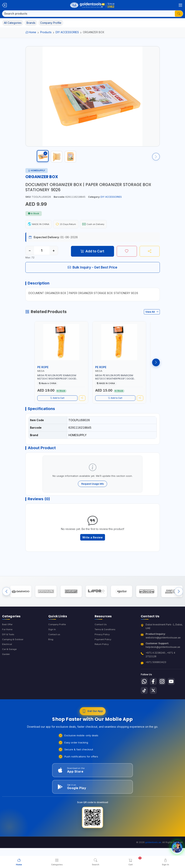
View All (152, 318)
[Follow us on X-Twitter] (154, 705)
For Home (8, 643)
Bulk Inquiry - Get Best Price (92, 271)
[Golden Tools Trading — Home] (92, 5)
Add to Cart (92, 255)
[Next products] (156, 368)
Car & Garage (10, 664)
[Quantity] (42, 254)
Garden (6, 669)
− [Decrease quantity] (30, 254)
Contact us (54, 648)
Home (31, 32)
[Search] (89, 14)
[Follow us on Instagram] (164, 695)
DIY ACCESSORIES (67, 32)
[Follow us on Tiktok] (145, 705)
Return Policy (102, 659)
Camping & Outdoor (13, 653)
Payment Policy (103, 653)
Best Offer (8, 638)
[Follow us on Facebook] (154, 695)
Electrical (7, 659)
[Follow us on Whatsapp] (145, 695)
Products (46, 32)
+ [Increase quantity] (54, 254)
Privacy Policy (103, 648)
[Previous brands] (6, 604)
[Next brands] (179, 604)
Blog (51, 653)
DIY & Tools (9, 648)
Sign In (52, 643)
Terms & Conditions (106, 643)
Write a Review (92, 548)
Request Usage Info (93, 492)
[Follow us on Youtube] (174, 695)
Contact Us (101, 638)
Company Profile (58, 638)
